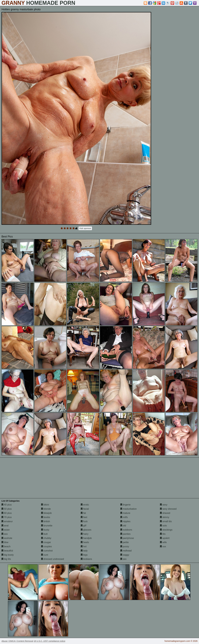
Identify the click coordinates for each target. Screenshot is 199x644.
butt (44, 534)
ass (5, 534)
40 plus (7, 505)
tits (163, 534)
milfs (124, 517)
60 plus (7, 513)
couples (46, 546)
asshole (7, 538)
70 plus (7, 517)
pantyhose (127, 538)
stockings (166, 530)
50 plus (7, 509)
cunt (45, 555)
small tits (166, 521)
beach (6, 546)
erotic (85, 505)
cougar (46, 542)
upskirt (165, 538)
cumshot (47, 551)
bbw (5, 542)
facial (85, 509)
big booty (8, 555)
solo (163, 526)
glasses (86, 530)
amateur (7, 521)
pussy (125, 546)
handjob (86, 538)
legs (84, 555)
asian (6, 530)
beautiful (7, 551)
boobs (46, 517)
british (46, 521)
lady (84, 551)
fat (83, 513)
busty (45, 530)
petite (125, 542)
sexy (164, 505)
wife (163, 542)
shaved (165, 513)
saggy (125, 555)
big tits (6, 559)
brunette (47, 526)
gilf (84, 526)
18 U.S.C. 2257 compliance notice (49, 641)
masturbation (129, 509)
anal (5, 526)
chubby (46, 538)
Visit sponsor (85, 228)
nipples (125, 521)
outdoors (126, 530)
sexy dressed (168, 509)
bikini (45, 505)
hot (84, 546)
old (123, 526)
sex (123, 559)
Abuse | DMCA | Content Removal (17, 641)
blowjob (46, 513)
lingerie (125, 505)
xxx (163, 546)
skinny (165, 517)
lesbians (86, 559)
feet (84, 517)
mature (125, 513)
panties (125, 534)
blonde (46, 509)
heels (85, 542)
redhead (126, 551)
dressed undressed (53, 559)
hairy (85, 534)
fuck (84, 521)
